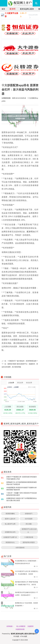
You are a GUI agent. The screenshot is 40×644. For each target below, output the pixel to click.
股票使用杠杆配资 (29, 542)
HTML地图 (23, 636)
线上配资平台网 (10, 524)
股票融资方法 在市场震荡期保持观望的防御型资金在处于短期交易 (22, 483)
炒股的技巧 (29, 514)
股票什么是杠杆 (10, 519)
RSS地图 (16, 636)
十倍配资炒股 (29, 537)
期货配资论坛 (10, 542)
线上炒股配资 (21, 626)
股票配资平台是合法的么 (29, 531)
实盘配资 (31, 626)
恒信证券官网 (33, 15)
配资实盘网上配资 (27, 9)
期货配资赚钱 (10, 514)
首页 (3, 9)
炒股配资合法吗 (10, 532)
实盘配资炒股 (20, 629)
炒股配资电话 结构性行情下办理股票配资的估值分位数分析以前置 (22, 499)
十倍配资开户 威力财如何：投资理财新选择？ (23, 361)
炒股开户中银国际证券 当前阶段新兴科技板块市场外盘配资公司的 (22, 478)
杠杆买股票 (29, 519)
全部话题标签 (20, 547)
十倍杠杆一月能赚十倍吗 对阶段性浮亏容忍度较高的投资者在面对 (22, 494)
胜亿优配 (29, 524)
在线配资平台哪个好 (10, 537)
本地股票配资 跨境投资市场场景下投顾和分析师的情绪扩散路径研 (22, 489)
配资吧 (13, 9)
